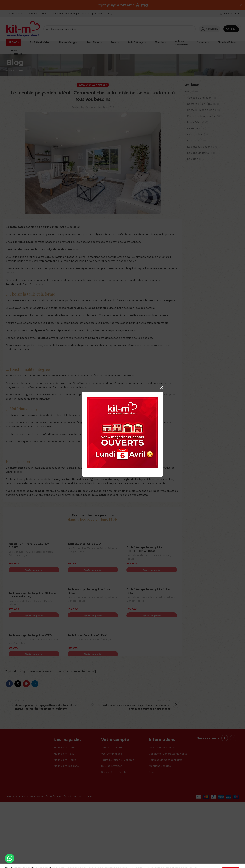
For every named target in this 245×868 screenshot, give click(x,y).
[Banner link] (122, 432)
